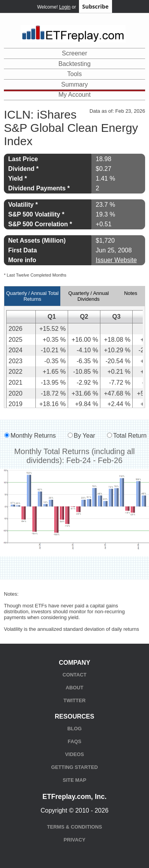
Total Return (130, 436)
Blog (74, 729)
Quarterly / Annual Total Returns (32, 296)
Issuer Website (116, 260)
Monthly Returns (33, 436)
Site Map (74, 780)
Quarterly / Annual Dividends (89, 296)
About (75, 688)
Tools (74, 74)
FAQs (74, 741)
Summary (74, 84)
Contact (75, 675)
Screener (74, 53)
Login (65, 7)
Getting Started (75, 767)
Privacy (75, 840)
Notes (131, 293)
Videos (74, 754)
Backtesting (74, 64)
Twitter (74, 700)
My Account (74, 95)
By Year (85, 436)
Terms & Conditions (74, 827)
